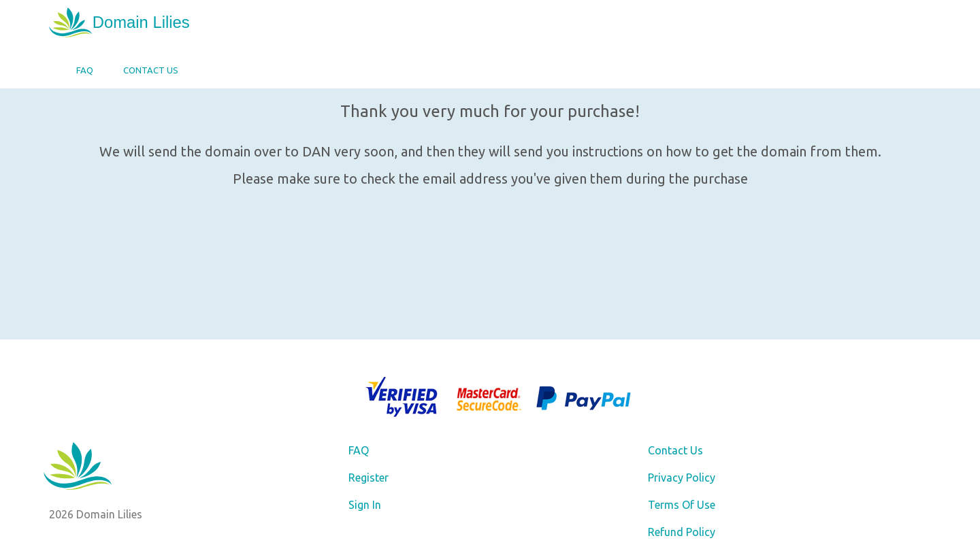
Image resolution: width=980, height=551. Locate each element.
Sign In (365, 505)
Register (369, 478)
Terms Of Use (682, 505)
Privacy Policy (682, 478)
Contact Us (151, 70)
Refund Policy (682, 532)
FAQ (85, 70)
